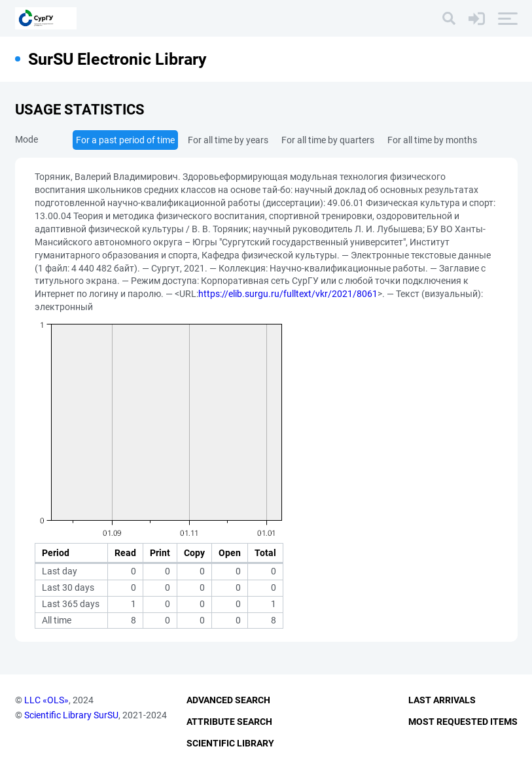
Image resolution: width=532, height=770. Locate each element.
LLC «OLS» (46, 700)
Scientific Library (230, 743)
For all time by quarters (328, 140)
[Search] (449, 18)
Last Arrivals (442, 700)
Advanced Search (228, 700)
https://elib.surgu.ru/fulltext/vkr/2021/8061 (288, 294)
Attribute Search (229, 722)
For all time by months (432, 140)
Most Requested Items (463, 722)
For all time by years (228, 140)
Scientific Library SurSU (71, 715)
